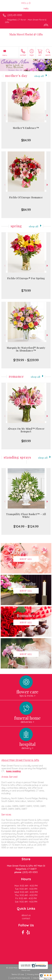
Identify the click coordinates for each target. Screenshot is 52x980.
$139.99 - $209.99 (26, 360)
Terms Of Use (18, 974)
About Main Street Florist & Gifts (20, 760)
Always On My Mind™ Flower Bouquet (26, 430)
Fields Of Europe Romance (26, 197)
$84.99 (26, 140)
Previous (4, 115)
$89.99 (26, 441)
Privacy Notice (34, 974)
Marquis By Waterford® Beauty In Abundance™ (26, 349)
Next (48, 115)
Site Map (37, 978)
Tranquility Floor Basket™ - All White (26, 515)
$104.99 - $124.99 (26, 526)
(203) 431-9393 (15, 15)
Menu (5, 55)
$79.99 (26, 291)
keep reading (13, 771)
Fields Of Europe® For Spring (26, 278)
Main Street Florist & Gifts (26, 34)
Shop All (39, 76)
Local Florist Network (20, 978)
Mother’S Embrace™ (26, 128)
